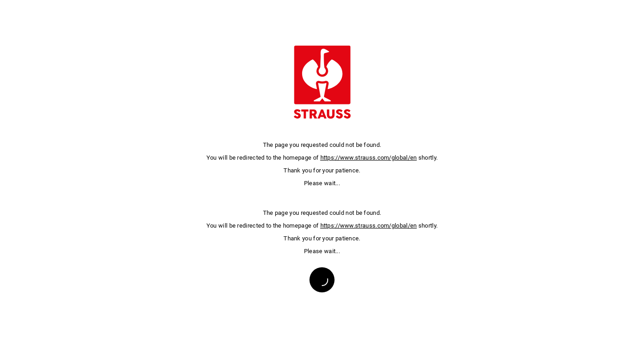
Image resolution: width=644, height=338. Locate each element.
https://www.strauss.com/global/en (369, 158)
